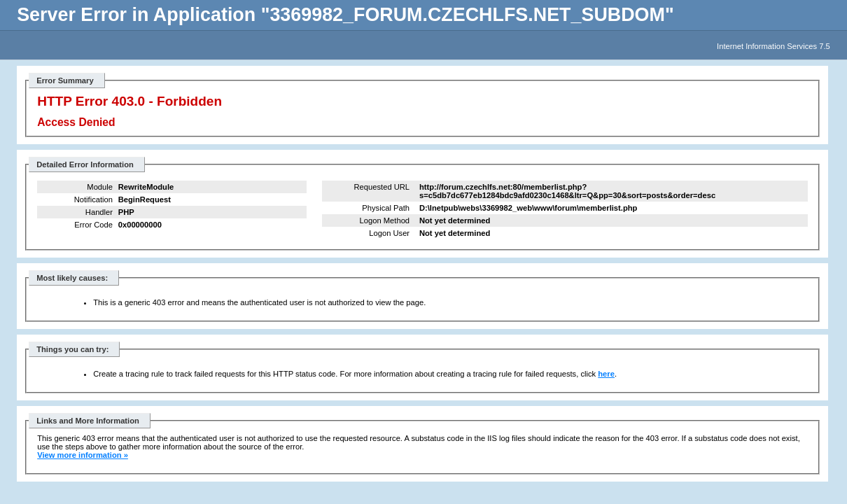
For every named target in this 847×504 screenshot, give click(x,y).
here (606, 374)
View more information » (83, 455)
